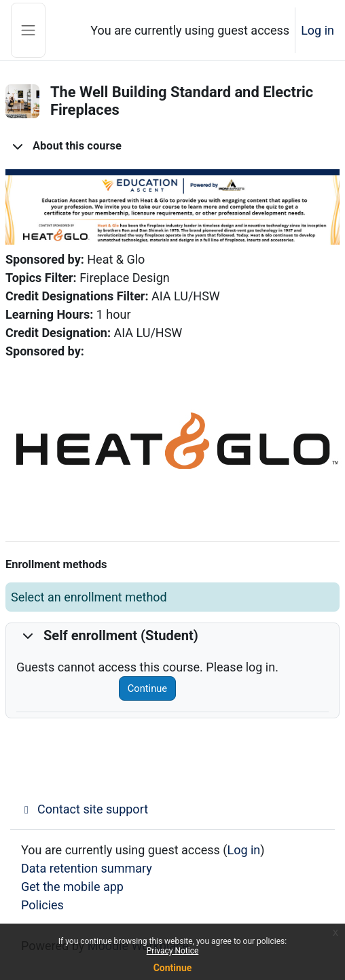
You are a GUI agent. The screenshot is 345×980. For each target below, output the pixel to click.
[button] (18, 146)
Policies (42, 905)
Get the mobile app (72, 887)
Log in (317, 30)
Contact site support (85, 809)
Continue (147, 688)
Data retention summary (87, 868)
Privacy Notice (173, 951)
